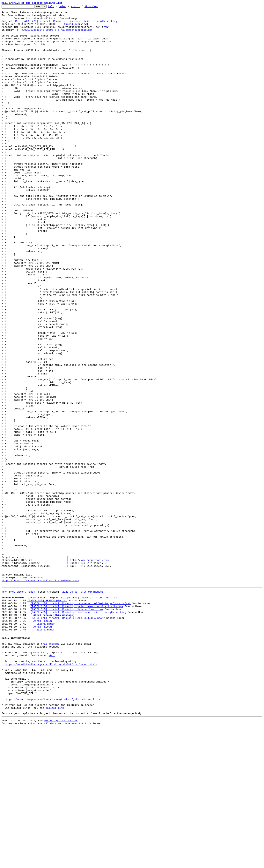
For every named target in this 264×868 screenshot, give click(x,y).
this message (50, 770)
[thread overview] (75, 28)
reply (31, 708)
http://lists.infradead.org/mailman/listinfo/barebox (40, 696)
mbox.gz (87, 715)
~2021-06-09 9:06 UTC (77, 708)
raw (106, 31)
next (5, 708)
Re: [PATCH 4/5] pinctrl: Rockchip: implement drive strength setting (66, 24)
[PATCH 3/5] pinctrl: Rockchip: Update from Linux (67, 729)
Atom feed (97, 7)
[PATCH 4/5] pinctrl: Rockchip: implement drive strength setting (78, 733)
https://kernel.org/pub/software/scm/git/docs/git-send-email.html (53, 836)
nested (73, 715)
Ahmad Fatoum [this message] (54, 736)
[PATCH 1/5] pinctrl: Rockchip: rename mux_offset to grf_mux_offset (81, 722)
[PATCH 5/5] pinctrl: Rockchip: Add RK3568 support (68, 740)
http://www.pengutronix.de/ (90, 671)
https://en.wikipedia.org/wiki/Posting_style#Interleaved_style (51, 794)
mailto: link (55, 846)
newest (99, 708)
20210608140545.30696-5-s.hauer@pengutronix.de (57, 35)
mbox (52, 784)
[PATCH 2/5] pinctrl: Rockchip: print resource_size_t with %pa (77, 726)
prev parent (18, 708)
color (68, 7)
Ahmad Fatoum (43, 743)
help (57, 7)
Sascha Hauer (46, 747)
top (115, 715)
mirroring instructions (61, 860)
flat (64, 715)
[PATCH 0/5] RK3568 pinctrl (47, 719)
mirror (81, 7)
